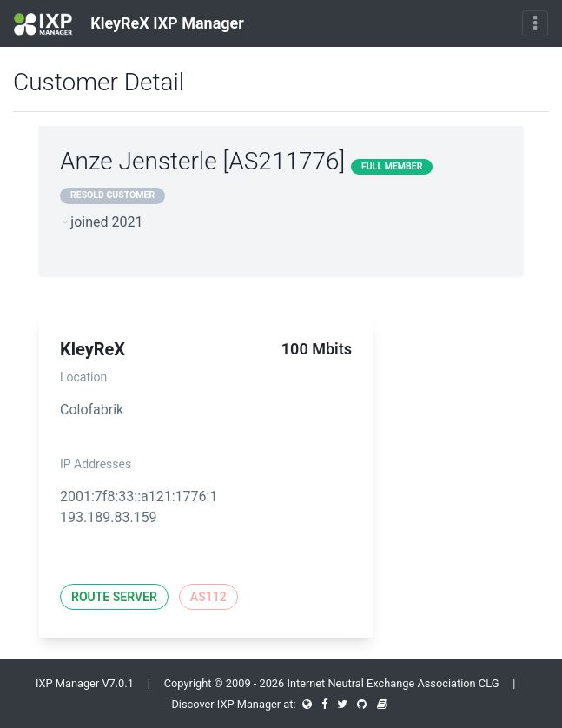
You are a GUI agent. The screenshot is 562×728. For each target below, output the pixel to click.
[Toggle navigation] (535, 23)
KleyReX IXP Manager (129, 24)
